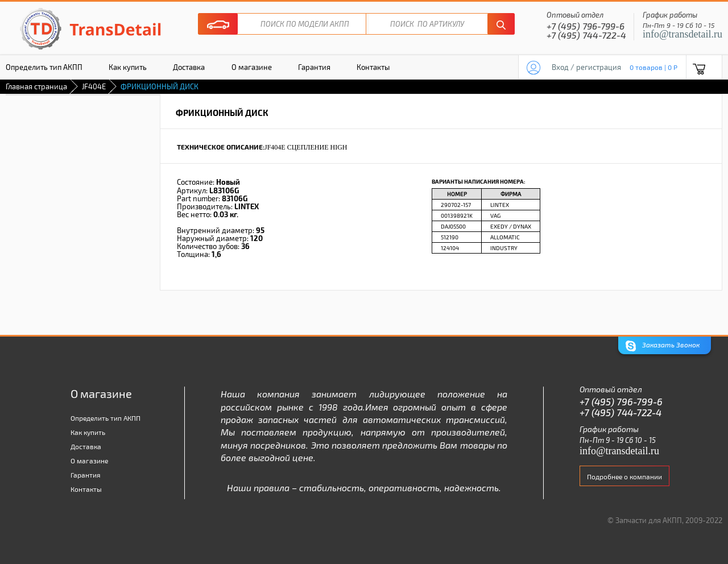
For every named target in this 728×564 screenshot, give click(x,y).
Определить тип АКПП (106, 418)
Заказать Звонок (663, 346)
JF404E (94, 86)
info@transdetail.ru (682, 34)
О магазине (252, 67)
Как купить (128, 67)
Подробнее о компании (624, 476)
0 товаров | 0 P (653, 67)
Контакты (373, 67)
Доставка (189, 67)
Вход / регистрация (586, 67)
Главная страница (36, 86)
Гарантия (314, 67)
